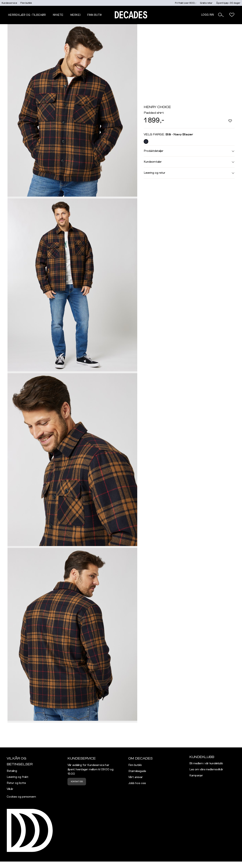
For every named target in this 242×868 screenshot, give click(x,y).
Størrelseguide (137, 771)
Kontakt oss (77, 782)
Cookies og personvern (21, 797)
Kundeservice (9, 3)
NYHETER (59, 15)
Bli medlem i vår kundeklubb (206, 763)
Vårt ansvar (136, 777)
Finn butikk (26, 3)
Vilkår (10, 789)
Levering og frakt (18, 777)
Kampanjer (196, 776)
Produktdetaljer (189, 151)
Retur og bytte (16, 783)
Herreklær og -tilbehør (27, 15)
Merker (76, 15)
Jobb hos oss (137, 783)
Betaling (12, 771)
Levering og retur (189, 173)
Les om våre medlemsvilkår (206, 769)
